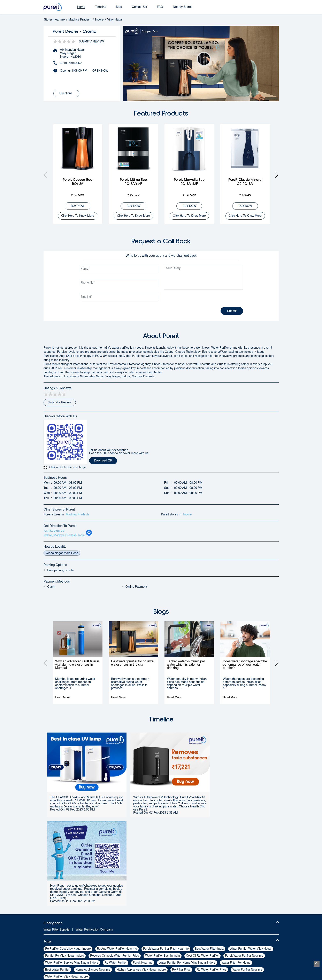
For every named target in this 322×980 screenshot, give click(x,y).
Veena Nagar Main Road (62, 553)
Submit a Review (91, 42)
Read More (63, 697)
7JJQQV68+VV (54, 531)
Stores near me (54, 20)
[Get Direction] (89, 535)
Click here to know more (78, 216)
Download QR (103, 461)
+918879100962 (71, 63)
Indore (99, 20)
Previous (47, 175)
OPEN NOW (100, 71)
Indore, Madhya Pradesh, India (64, 535)
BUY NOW (78, 206)
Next (275, 175)
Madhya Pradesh (80, 20)
